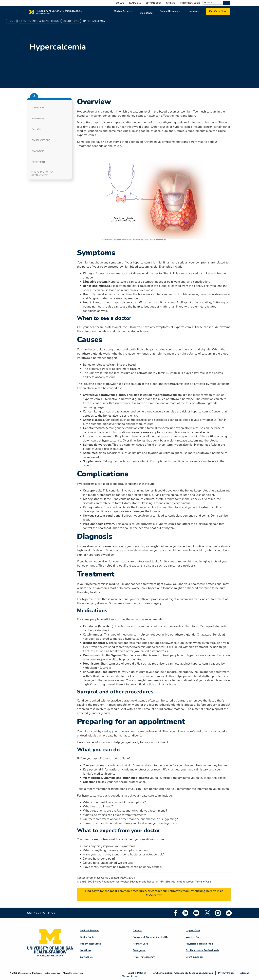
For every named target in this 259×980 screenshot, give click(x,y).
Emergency (139, 950)
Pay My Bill (135, 3)
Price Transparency (144, 957)
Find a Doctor (146, 13)
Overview (38, 108)
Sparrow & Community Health (150, 937)
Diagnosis (38, 151)
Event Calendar (194, 957)
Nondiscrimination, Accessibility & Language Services (182, 973)
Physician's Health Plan (199, 944)
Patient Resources (170, 11)
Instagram (218, 913)
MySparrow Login (190, 3)
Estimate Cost (153, 3)
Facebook (176, 913)
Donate (120, 3)
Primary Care (140, 944)
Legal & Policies (137, 973)
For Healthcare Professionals (202, 950)
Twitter (207, 913)
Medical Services (123, 11)
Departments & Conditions (39, 21)
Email (229, 913)
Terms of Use (203, 882)
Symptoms (38, 119)
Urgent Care (193, 931)
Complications (41, 140)
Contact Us (86, 957)
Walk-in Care (193, 937)
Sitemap (245, 973)
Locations (194, 11)
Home (11, 21)
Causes (36, 129)
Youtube (196, 913)
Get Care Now (218, 11)
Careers (171, 3)
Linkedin (185, 913)
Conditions (71, 21)
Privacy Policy (226, 973)
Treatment (38, 162)
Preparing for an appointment (42, 173)
